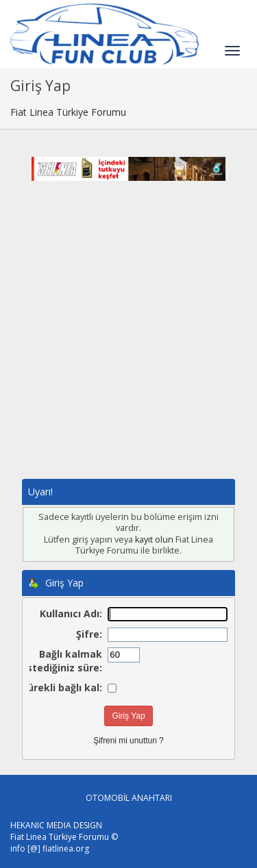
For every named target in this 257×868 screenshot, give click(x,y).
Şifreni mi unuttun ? (128, 741)
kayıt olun (154, 540)
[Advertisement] (128, 344)
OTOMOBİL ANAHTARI (129, 798)
